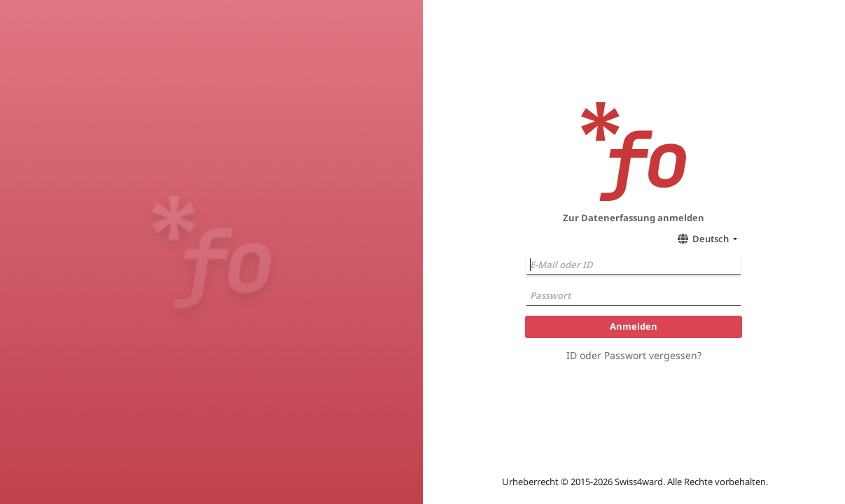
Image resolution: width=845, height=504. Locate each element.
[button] (705, 239)
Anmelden (634, 326)
